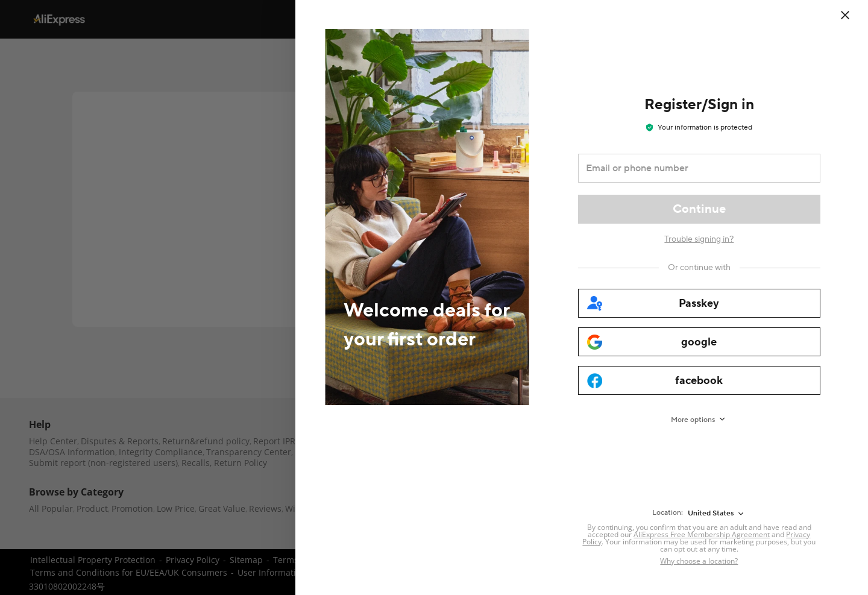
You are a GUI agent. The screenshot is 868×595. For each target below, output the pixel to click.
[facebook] (699, 380)
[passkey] (699, 303)
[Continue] (699, 209)
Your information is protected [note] (699, 127)
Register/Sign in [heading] (699, 105)
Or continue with (699, 268)
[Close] (853, 15)
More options (693, 420)
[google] (699, 342)
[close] (845, 15)
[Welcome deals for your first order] (413, 297)
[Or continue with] (699, 268)
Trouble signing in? (699, 239)
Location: (668, 513)
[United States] (717, 514)
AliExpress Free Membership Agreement (702, 534)
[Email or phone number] (691, 168)
